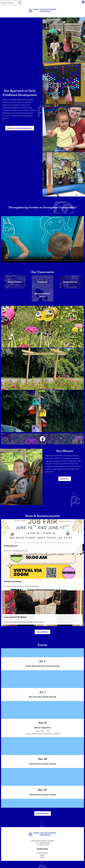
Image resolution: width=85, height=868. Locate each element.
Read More (65, 479)
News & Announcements (43, 516)
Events (43, 645)
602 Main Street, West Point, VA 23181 (42, 841)
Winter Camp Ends (42, 727)
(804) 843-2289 (45, 843)
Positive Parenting (12, 581)
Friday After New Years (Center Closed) (43, 666)
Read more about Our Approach (20, 128)
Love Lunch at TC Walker (15, 617)
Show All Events (43, 813)
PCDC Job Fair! (11, 546)
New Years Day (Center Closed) (42, 697)
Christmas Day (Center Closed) (42, 764)
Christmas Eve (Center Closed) (43, 794)
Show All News (42, 632)
